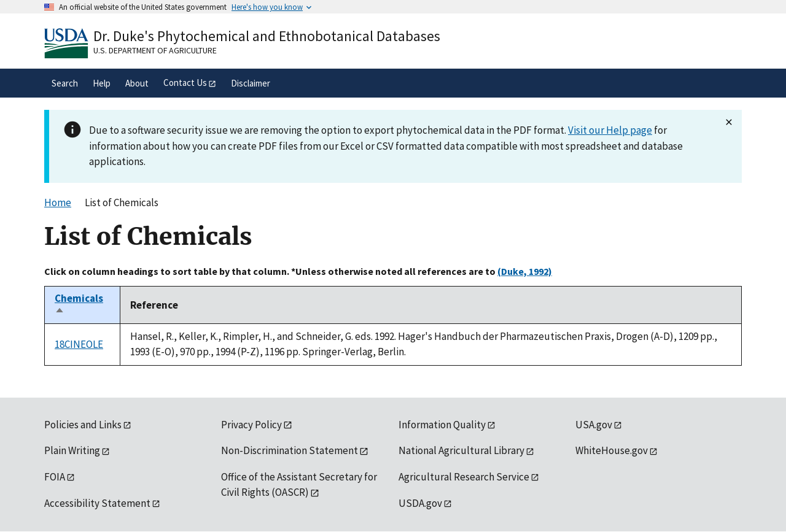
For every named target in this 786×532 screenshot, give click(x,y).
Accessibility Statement (97, 503)
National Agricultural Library (461, 450)
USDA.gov (420, 503)
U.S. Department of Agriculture (155, 50)
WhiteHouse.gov (612, 450)
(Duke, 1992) (525, 271)
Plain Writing (72, 450)
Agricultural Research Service (464, 477)
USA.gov (594, 425)
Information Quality (442, 425)
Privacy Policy (251, 425)
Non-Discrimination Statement (290, 450)
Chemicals (79, 305)
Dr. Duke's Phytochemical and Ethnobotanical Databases (267, 36)
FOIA (55, 477)
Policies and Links (83, 425)
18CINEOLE (79, 344)
